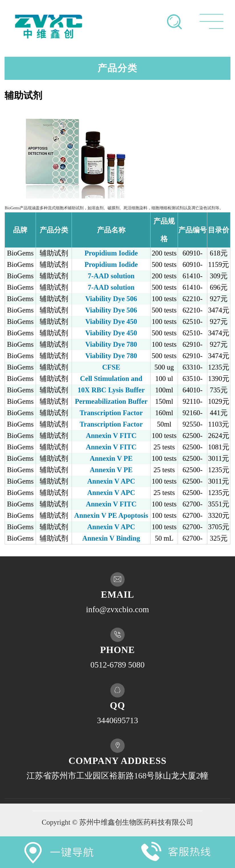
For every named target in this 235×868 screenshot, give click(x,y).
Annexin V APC (111, 481)
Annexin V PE (111, 458)
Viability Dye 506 (111, 299)
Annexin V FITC (111, 436)
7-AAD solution (111, 276)
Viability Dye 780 (111, 344)
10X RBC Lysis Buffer (111, 390)
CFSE (111, 367)
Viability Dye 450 (111, 322)
